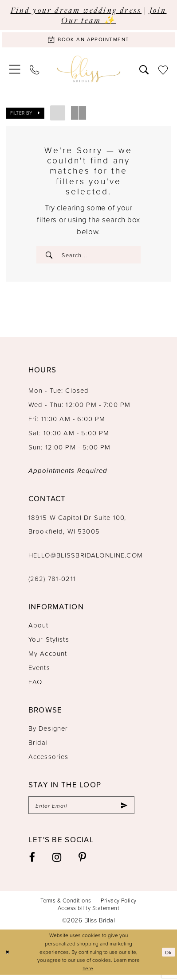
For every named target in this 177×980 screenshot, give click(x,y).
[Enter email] (81, 810)
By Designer (48, 732)
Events (39, 671)
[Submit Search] (50, 257)
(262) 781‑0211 (52, 582)
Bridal (38, 746)
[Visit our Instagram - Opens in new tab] (57, 863)
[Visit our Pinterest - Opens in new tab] (83, 863)
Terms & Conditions (66, 906)
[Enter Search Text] (88, 257)
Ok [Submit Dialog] (168, 957)
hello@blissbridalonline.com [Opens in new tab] (86, 559)
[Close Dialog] (8, 957)
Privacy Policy (119, 906)
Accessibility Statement (88, 913)
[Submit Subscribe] (124, 810)
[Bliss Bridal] (89, 71)
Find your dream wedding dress (76, 10)
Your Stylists (49, 643)
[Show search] (144, 71)
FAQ (35, 685)
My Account (48, 657)
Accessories (49, 760)
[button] (15, 71)
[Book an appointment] (88, 41)
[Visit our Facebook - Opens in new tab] (32, 863)
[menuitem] (15, 71)
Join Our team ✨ (114, 15)
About (39, 629)
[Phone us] (34, 71)
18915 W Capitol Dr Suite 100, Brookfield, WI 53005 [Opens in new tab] (77, 528)
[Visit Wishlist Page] (163, 71)
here (88, 974)
